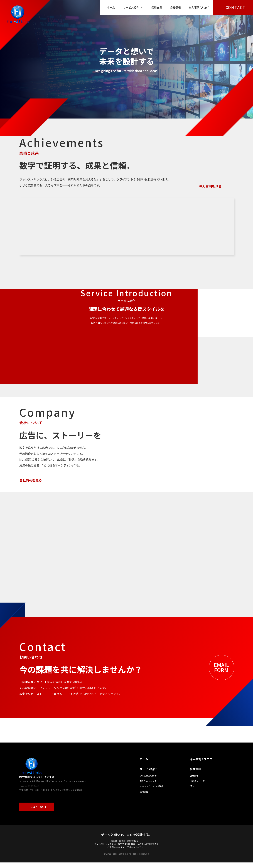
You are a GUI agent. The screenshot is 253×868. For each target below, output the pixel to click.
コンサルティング (148, 786)
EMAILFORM (221, 673)
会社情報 (175, 7)
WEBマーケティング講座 (152, 792)
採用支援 (157, 7)
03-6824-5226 (32, 791)
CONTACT (235, 7)
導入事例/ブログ (199, 7)
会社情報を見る (31, 480)
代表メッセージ (197, 786)
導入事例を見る (210, 186)
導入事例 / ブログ (201, 765)
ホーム (111, 7)
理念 (192, 792)
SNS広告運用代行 (148, 781)
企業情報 (194, 781)
